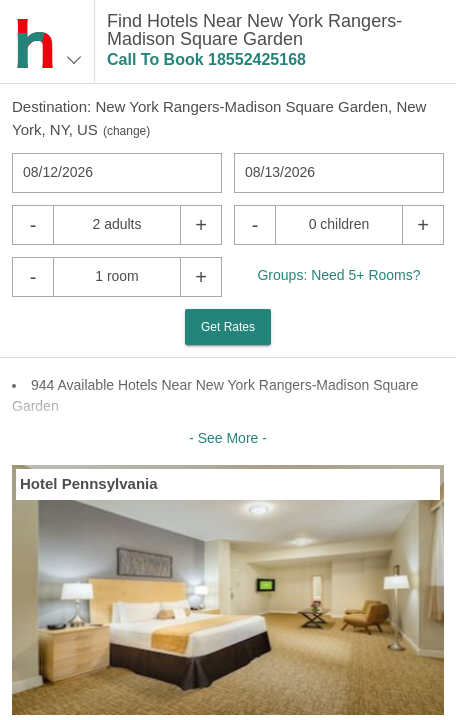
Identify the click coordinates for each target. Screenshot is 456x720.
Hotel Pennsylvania (89, 483)
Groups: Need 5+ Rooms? (338, 275)
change (126, 131)
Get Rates (228, 327)
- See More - (228, 438)
